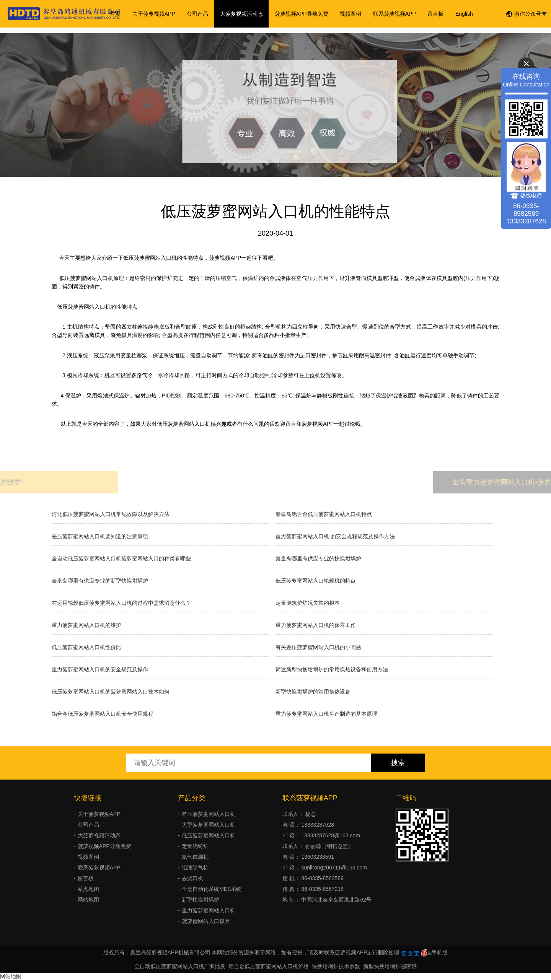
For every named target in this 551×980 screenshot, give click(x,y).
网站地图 (88, 900)
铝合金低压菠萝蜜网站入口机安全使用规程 (103, 714)
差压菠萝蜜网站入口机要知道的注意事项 (100, 536)
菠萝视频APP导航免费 (302, 14)
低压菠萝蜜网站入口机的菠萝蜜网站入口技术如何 (111, 692)
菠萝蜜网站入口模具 (206, 921)
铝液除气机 (195, 868)
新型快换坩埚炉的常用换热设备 (313, 692)
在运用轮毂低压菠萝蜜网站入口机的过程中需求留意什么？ (121, 603)
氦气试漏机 (195, 857)
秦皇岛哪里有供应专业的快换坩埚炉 (318, 558)
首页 (116, 14)
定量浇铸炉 (195, 846)
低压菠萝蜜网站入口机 (209, 835)
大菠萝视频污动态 (242, 14)
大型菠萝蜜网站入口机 (209, 825)
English (463, 14)
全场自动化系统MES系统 (212, 889)
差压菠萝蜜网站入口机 (209, 814)
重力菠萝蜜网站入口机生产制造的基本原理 (326, 714)
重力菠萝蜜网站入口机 (209, 910)
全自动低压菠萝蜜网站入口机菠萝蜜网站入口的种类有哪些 (121, 558)
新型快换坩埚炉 (201, 900)
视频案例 (350, 14)
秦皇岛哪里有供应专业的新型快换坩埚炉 (100, 581)
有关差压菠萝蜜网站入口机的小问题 (318, 647)
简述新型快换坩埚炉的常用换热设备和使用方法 (332, 669)
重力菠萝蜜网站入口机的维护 (86, 625)
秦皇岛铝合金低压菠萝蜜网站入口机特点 (324, 514)
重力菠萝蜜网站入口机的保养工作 (316, 625)
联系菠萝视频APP (394, 14)
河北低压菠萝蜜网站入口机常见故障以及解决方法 (111, 514)
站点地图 (88, 889)
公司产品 (198, 14)
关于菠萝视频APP (155, 14)
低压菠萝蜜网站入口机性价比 (86, 647)
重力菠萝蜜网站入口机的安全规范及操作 (100, 669)
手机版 (440, 952)
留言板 (435, 14)
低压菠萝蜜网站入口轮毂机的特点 (316, 581)
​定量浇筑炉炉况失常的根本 (308, 603)
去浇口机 (192, 878)
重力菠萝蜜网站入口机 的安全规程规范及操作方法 (335, 536)
